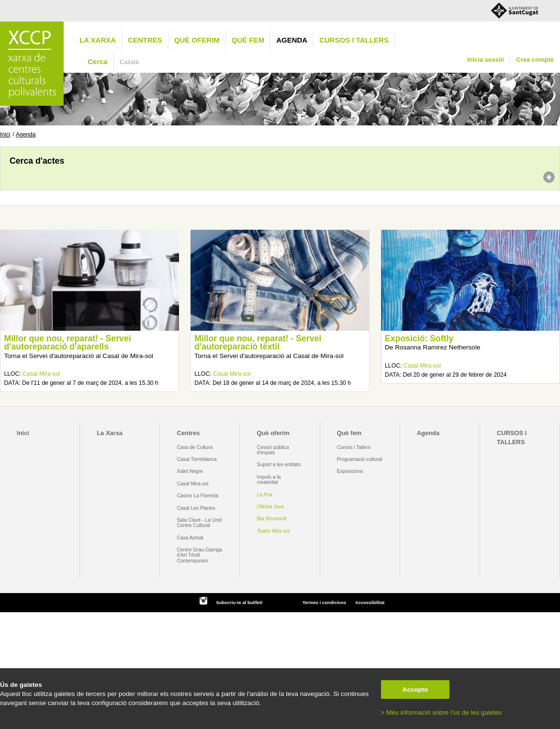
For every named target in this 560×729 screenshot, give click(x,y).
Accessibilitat (370, 602)
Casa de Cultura (195, 447)
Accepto (415, 690)
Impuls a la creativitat (269, 480)
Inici (5, 135)
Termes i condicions (324, 602)
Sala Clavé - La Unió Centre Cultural (199, 523)
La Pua (265, 495)
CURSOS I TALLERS (354, 40)
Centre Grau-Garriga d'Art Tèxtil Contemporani (199, 555)
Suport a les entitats (279, 465)
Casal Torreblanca (196, 459)
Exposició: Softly (419, 338)
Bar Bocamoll (272, 519)
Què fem (248, 40)
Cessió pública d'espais (273, 450)
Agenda (292, 40)
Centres (145, 40)
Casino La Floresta (197, 496)
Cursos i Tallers (354, 447)
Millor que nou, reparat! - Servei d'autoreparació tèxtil (258, 343)
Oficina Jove (271, 507)
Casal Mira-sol (41, 374)
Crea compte (535, 60)
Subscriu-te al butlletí (239, 602)
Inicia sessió (486, 60)
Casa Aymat (190, 538)
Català (129, 62)
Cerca (98, 62)
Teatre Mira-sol (274, 531)
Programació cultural (360, 459)
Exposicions (350, 471)
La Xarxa (98, 40)
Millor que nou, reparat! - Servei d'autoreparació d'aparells (67, 343)
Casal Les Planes (196, 508)
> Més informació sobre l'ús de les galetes (442, 712)
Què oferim (197, 40)
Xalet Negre (190, 471)
